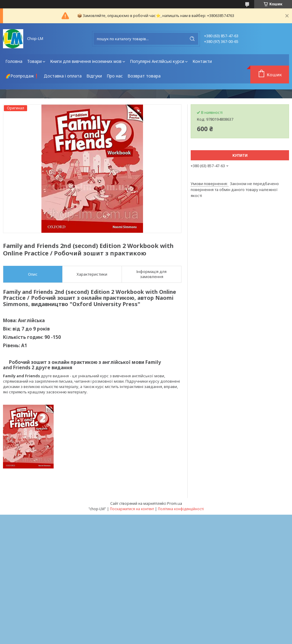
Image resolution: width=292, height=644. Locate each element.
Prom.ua (175, 503)
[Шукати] (192, 39)
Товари (34, 61)
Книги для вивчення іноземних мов (86, 61)
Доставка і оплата (63, 76)
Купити (240, 155)
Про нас (115, 76)
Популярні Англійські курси (157, 61)
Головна (14, 61)
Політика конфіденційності (181, 509)
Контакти (202, 61)
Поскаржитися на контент (132, 509)
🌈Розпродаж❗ (22, 76)
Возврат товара (144, 76)
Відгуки (94, 76)
